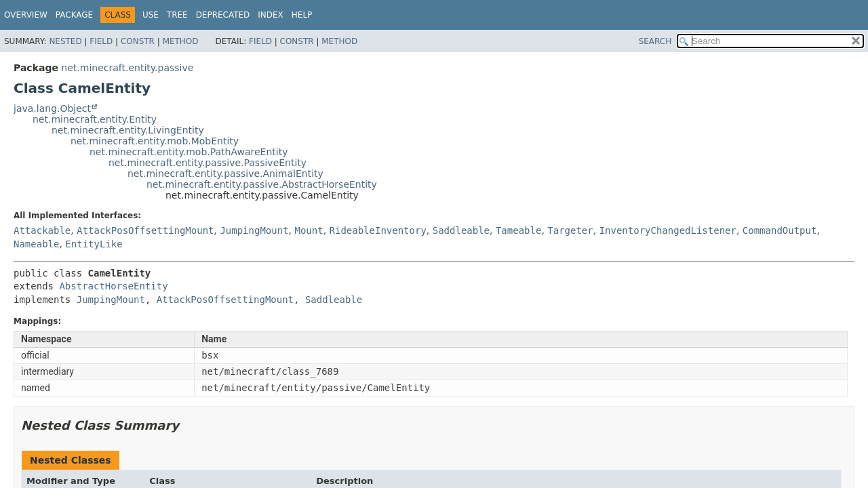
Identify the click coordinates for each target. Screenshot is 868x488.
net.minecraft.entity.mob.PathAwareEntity (189, 152)
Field (101, 41)
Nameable (36, 244)
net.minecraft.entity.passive (127, 68)
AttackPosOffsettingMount (145, 230)
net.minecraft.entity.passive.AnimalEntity (225, 174)
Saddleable (461, 230)
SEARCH (655, 41)
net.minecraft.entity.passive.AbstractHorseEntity (262, 184)
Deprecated (223, 15)
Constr (138, 41)
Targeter (570, 230)
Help (302, 15)
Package (74, 15)
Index (271, 15)
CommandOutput (780, 230)
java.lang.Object (52, 108)
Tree (177, 15)
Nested (65, 41)
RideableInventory (378, 230)
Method (181, 41)
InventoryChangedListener (668, 230)
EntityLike (94, 244)
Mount (309, 230)
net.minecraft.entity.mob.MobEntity (155, 141)
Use (151, 15)
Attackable (42, 230)
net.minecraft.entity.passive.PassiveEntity (208, 163)
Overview (26, 15)
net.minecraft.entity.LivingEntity (128, 130)
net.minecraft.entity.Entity (95, 119)
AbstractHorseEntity (113, 286)
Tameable (518, 230)
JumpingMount (254, 230)
